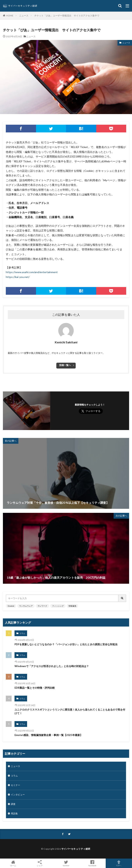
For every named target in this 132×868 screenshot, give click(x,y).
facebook (92, 863)
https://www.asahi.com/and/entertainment (32, 272)
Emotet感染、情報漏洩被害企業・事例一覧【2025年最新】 (48, 735)
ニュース (24, 16)
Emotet (11, 606)
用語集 (14, 813)
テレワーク (42, 606)
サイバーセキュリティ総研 (76, 849)
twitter (66, 863)
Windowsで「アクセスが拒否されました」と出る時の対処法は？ (52, 666)
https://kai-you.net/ (18, 277)
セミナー (15, 785)
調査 (13, 804)
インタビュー (18, 795)
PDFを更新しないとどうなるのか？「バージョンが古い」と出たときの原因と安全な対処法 (66, 644)
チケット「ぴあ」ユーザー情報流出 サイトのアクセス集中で (67, 16)
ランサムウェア (26, 606)
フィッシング (58, 606)
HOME (10, 15)
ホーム (13, 863)
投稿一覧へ (65, 365)
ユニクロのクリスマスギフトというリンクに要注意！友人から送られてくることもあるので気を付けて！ (70, 711)
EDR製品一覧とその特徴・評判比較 (35, 688)
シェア (39, 863)
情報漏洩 (72, 606)
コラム (22, 633)
